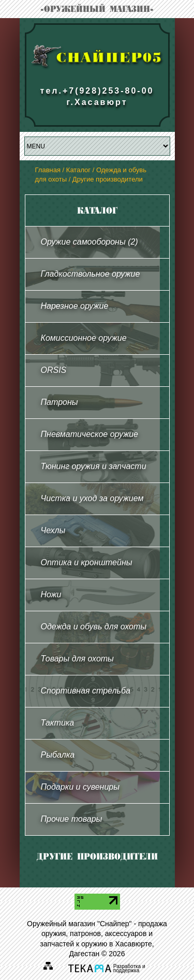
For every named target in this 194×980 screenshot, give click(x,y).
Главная (48, 170)
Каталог (78, 170)
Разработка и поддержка (129, 969)
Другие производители (108, 179)
